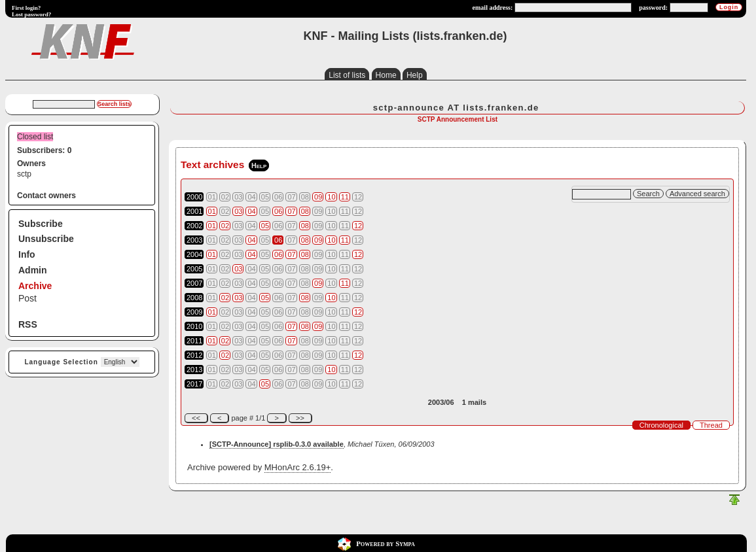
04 (251, 211)
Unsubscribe (46, 239)
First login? (26, 8)
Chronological (661, 425)
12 (358, 226)
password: (653, 8)
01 (212, 211)
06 (278, 211)
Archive (35, 286)
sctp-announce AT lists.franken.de (456, 108)
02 (225, 226)
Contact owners (46, 196)
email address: (493, 8)
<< (196, 418)
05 (265, 226)
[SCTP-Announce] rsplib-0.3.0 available (277, 444)
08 (305, 211)
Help (415, 75)
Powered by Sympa (385, 543)
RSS (28, 324)
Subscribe (41, 224)
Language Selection (61, 362)
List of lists (347, 75)
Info (27, 254)
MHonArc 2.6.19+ (298, 467)
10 (331, 197)
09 (318, 197)
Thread (711, 425)
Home (386, 75)
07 (291, 211)
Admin (33, 270)
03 (238, 211)
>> (300, 418)
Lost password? (31, 14)
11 (345, 197)
